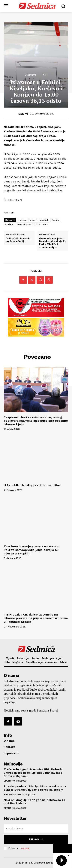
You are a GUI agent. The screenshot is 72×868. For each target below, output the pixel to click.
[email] (36, 828)
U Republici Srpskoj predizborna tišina (32, 485)
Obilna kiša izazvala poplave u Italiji (18, 240)
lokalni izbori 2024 (29, 224)
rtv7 (46, 224)
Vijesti (30, 75)
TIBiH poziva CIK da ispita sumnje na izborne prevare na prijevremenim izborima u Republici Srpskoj (36, 618)
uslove (25, 848)
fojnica (22, 220)
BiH (45, 75)
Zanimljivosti (12, 794)
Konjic (55, 220)
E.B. (12, 213)
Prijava (36, 839)
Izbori (33, 220)
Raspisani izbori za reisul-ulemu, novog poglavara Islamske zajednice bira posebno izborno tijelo (36, 421)
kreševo (10, 224)
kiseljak (44, 220)
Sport (7, 781)
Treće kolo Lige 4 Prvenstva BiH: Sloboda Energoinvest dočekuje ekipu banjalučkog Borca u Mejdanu (33, 773)
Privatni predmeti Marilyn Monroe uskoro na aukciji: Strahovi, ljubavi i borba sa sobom (35, 788)
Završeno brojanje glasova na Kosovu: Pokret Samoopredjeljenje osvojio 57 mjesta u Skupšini (32, 550)
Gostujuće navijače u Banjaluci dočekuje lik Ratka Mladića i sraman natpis (53, 243)
